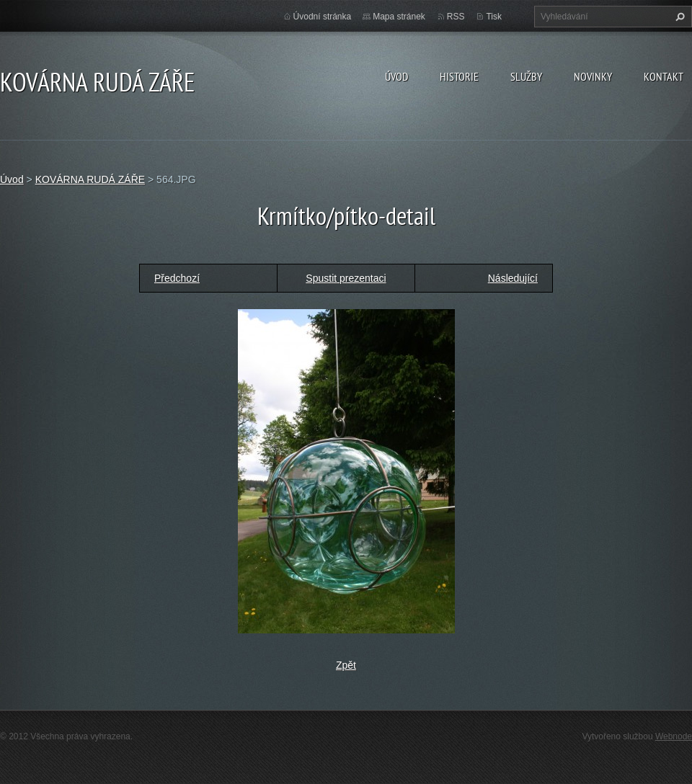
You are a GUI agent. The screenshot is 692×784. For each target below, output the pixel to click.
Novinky (593, 76)
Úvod (396, 76)
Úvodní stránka (323, 17)
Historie (459, 76)
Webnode (674, 736)
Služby (526, 76)
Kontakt (664, 76)
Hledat (678, 17)
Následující (513, 278)
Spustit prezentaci (346, 278)
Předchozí (177, 278)
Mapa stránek (399, 17)
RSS (456, 17)
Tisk (494, 17)
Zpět (346, 665)
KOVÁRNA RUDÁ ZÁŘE (90, 179)
